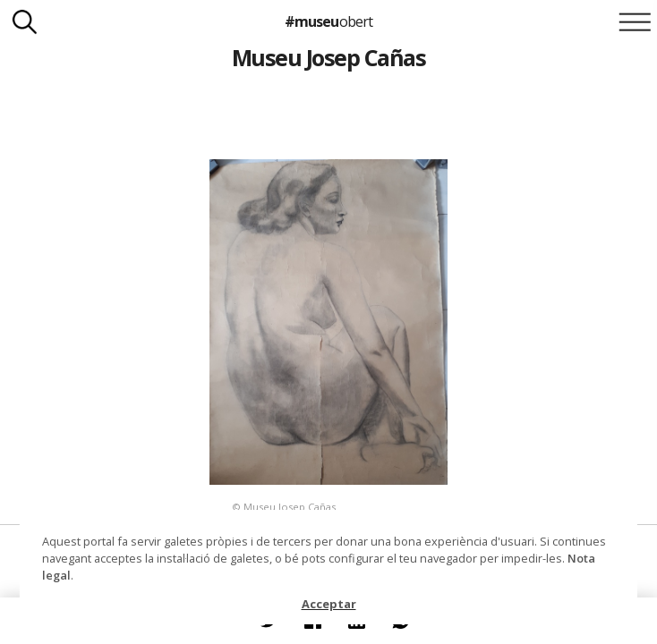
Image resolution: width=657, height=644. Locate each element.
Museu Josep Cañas (328, 57)
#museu (328, 21)
